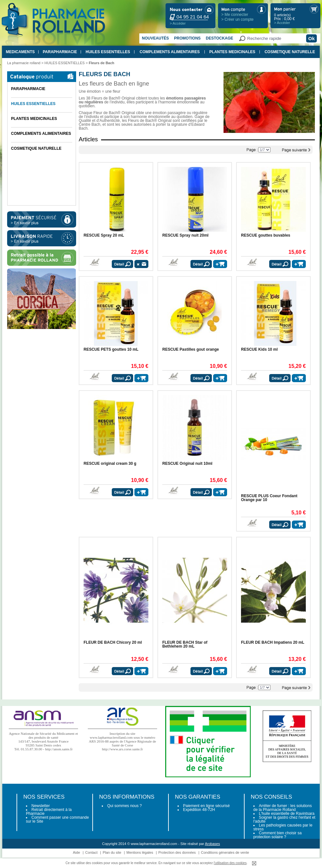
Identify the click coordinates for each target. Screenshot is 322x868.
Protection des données (177, 852)
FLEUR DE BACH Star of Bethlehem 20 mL (185, 644)
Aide (76, 852)
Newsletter (41, 806)
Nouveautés (155, 38)
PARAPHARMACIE (60, 52)
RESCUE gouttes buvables (266, 235)
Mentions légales (140, 852)
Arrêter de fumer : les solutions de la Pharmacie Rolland (282, 808)
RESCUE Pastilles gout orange (191, 349)
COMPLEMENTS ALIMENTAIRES (170, 52)
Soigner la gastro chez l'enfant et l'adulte (284, 819)
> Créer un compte (237, 19)
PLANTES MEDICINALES (232, 52)
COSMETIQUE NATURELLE (290, 52)
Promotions (187, 38)
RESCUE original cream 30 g (110, 463)
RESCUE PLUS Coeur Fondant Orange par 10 (269, 498)
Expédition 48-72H (199, 810)
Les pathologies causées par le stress (283, 827)
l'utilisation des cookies (230, 863)
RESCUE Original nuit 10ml (187, 463)
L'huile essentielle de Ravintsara (287, 814)
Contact (91, 852)
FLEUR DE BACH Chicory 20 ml (113, 642)
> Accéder (178, 23)
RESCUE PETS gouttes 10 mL (111, 349)
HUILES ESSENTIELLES (108, 52)
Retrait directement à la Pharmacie (49, 812)
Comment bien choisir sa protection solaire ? (277, 835)
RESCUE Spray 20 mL (104, 235)
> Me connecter (235, 15)
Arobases (213, 844)
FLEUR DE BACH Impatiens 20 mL (273, 642)
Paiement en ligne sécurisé (206, 806)
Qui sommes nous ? (125, 806)
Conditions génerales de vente (225, 852)
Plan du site (112, 852)
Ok (311, 38)
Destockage (219, 38)
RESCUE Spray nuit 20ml (185, 235)
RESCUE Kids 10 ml (259, 349)
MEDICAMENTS (20, 52)
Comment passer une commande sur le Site (57, 819)
